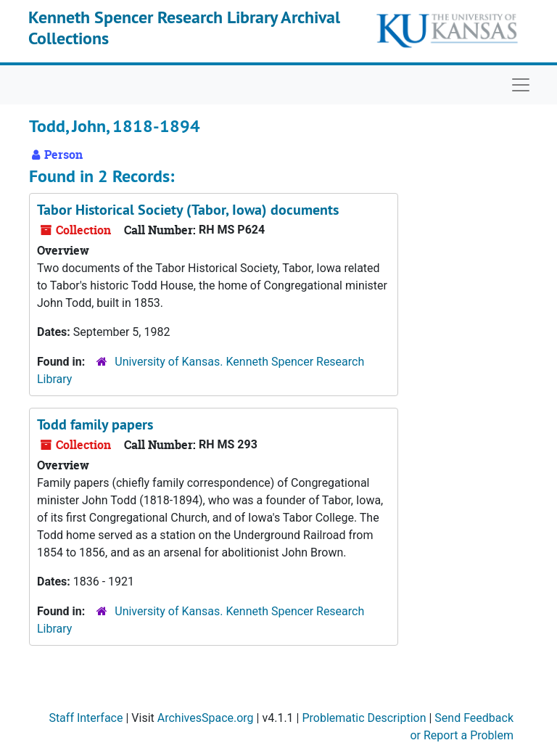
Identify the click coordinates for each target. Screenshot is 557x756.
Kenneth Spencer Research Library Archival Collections (184, 28)
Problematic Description (364, 718)
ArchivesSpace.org (206, 718)
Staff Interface (86, 718)
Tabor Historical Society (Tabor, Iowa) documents (188, 210)
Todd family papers (95, 424)
